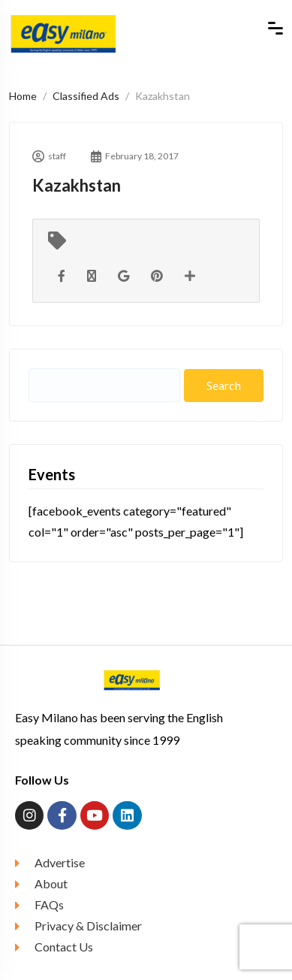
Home (23, 96)
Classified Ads (86, 96)
